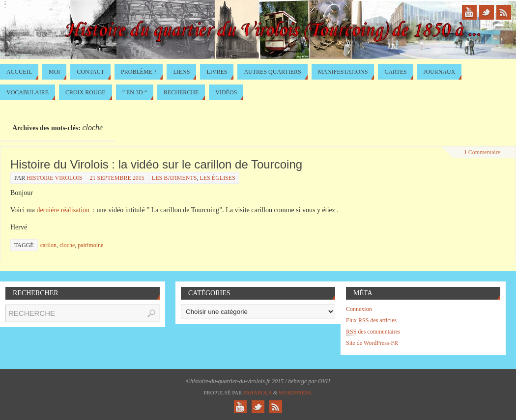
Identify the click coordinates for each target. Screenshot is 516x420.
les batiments (174, 178)
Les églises (218, 178)
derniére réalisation (63, 210)
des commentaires (373, 332)
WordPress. (296, 392)
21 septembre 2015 (117, 178)
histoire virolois (54, 178)
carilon (48, 245)
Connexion (359, 309)
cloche (67, 245)
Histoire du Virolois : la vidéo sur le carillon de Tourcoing (156, 164)
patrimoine (90, 245)
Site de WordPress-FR (372, 343)
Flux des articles (371, 321)
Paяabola (258, 392)
